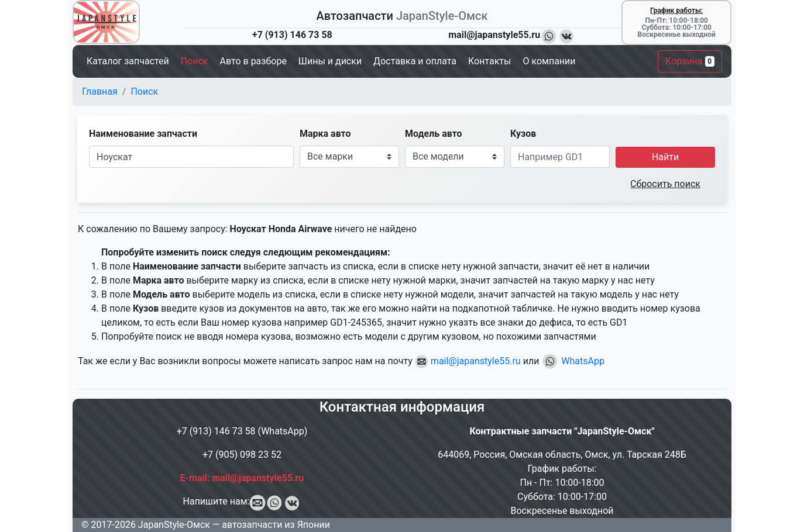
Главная (100, 91)
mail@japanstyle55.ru (468, 361)
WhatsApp (573, 361)
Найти (665, 157)
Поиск (144, 91)
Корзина (690, 61)
